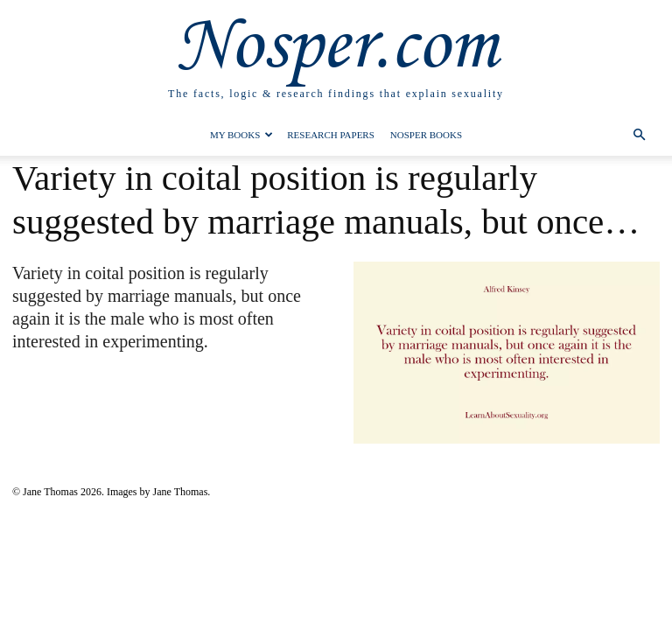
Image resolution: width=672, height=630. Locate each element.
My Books (241, 135)
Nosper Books (426, 135)
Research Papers (331, 135)
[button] (639, 135)
